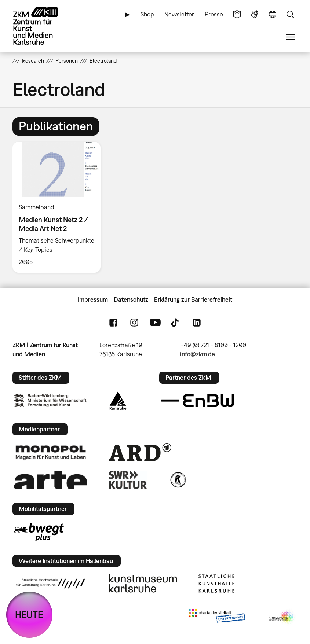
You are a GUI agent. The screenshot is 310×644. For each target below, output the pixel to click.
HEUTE (29, 614)
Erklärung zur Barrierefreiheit (193, 299)
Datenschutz (131, 299)
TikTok (176, 323)
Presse (214, 14)
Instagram (134, 323)
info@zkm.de (198, 354)
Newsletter (179, 14)
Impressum (93, 299)
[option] (60, 207)
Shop (147, 14)
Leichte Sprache (237, 14)
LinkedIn (197, 323)
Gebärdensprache (255, 14)
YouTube (155, 323)
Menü (290, 37)
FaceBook (113, 323)
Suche (290, 14)
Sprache (273, 14)
